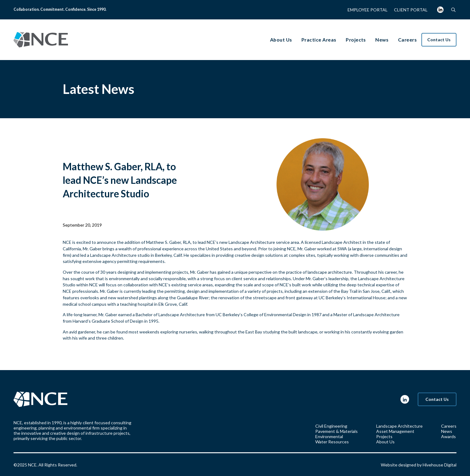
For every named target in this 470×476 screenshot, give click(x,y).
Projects (384, 436)
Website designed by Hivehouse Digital (419, 465)
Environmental (329, 436)
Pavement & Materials (337, 431)
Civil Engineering (331, 426)
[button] (453, 10)
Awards (448, 436)
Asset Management (395, 431)
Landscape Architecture (252, 242)
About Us (385, 442)
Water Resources (332, 442)
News (447, 431)
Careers (449, 426)
